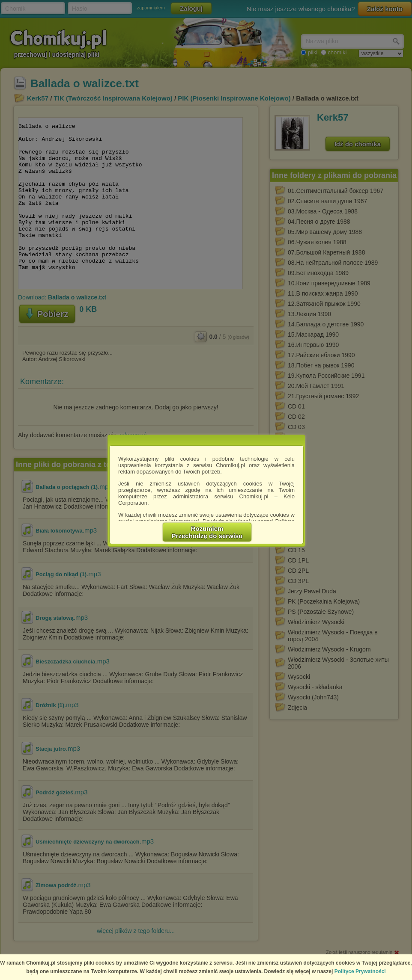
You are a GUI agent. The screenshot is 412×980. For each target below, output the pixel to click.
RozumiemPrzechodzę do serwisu (207, 532)
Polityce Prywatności (360, 971)
